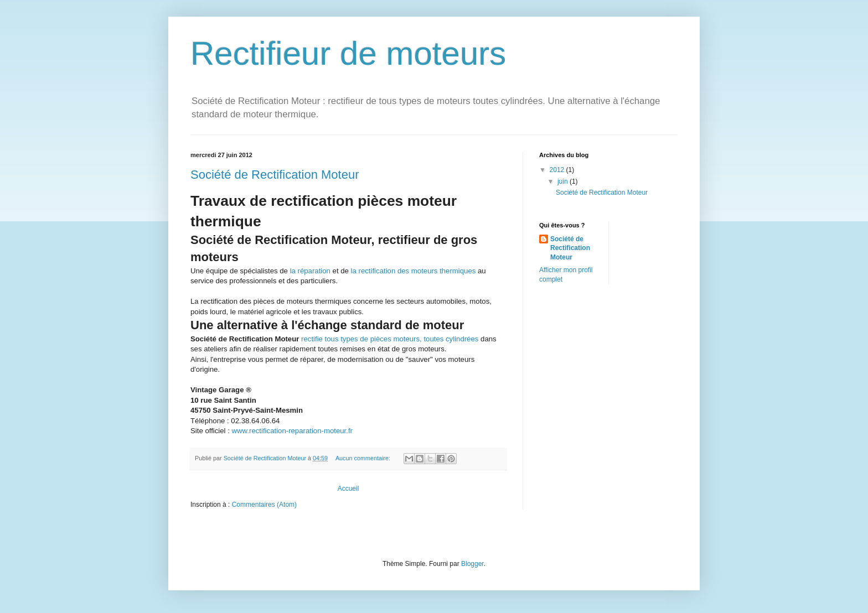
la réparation (310, 271)
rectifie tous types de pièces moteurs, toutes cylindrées (390, 339)
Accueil (348, 489)
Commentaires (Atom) (264, 505)
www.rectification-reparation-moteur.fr (292, 431)
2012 (558, 170)
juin (564, 181)
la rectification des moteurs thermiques (414, 271)
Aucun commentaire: (364, 458)
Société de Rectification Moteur (275, 175)
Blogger (472, 564)
